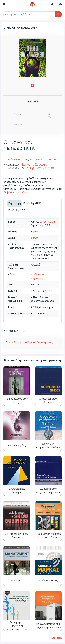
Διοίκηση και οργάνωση (38, 276)
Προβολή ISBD (17, 210)
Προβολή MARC (32, 203)
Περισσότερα (55, 638)
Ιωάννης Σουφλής (35, 164)
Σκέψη (35, 238)
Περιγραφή (15, 203)
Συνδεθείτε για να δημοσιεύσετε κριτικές (29, 342)
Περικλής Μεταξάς (42, 168)
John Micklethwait (16, 159)
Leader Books (48, 222)
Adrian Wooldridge (43, 159)
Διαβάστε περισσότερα (16, 192)
